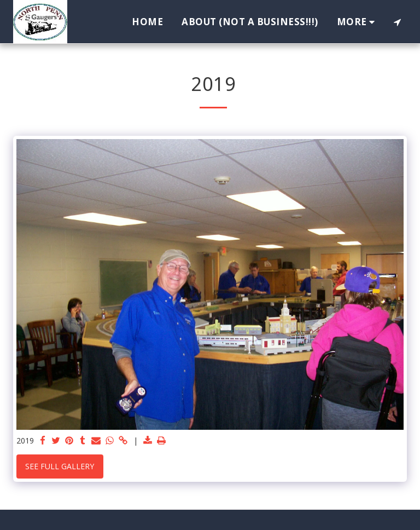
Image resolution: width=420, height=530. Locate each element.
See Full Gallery (60, 466)
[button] (397, 22)
